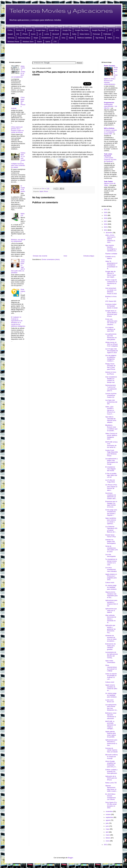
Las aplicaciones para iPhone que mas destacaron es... (112, 707)
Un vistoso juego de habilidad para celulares (111, 587)
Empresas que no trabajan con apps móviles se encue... (111, 504)
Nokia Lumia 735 (111, 783)
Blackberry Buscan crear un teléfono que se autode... (111, 428)
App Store (51, 26)
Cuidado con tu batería (110, 257)
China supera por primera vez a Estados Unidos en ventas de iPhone (17, 130)
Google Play (67, 30)
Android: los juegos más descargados (110, 541)
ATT (67, 26)
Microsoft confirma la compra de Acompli (111, 756)
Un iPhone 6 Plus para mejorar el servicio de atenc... (111, 487)
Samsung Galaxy (24, 38)
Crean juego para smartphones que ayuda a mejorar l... (111, 513)
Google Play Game (82, 30)
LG (40, 34)
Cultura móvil (110, 583)
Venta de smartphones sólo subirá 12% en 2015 (112, 549)
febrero (108, 838)
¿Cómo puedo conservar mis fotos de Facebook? (110, 160)
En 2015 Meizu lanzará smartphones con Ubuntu (110, 797)
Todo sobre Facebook (108, 155)
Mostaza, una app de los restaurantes (18, 240)
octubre (108, 814)
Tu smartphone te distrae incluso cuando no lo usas (111, 562)
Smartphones (46, 38)
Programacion (109, 103)
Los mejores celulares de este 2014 (110, 329)
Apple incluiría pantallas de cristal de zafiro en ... (111, 688)
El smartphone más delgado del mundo (110, 469)
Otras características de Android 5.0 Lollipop (111, 668)
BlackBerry (85, 26)
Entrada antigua (89, 256)
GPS (111, 30)
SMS (56, 38)
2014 (106, 230)
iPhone (25, 34)
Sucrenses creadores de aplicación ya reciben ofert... (111, 496)
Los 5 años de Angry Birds (110, 481)
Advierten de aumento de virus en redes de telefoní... (111, 638)
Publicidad (107, 34)
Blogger (70, 858)
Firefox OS (20, 30)
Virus (118, 38)
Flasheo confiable (111, 254)
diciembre (109, 233)
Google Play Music (99, 30)
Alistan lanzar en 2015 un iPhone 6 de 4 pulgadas (112, 344)
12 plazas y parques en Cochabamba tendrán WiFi (110, 132)
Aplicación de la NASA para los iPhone (111, 778)
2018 (106, 218)
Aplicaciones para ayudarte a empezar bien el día (112, 603)
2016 (106, 224)
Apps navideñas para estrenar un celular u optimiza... (111, 521)
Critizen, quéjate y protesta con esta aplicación (111, 771)
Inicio (65, 256)
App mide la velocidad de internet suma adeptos (111, 420)
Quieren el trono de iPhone (111, 373)
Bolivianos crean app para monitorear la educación (111, 716)
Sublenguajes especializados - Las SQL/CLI (110, 106)
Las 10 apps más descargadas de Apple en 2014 (112, 351)
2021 (106, 209)
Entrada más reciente (40, 256)
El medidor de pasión (23, 189)
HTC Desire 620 (111, 301)
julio (107, 823)
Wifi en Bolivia (109, 128)
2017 (106, 221)
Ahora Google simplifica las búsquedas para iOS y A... (111, 764)
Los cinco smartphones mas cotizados (111, 569)
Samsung (11, 38)
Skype (36, 38)
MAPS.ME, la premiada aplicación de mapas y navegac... (111, 725)
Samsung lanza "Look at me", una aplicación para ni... (111, 388)
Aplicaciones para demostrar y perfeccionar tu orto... (111, 743)
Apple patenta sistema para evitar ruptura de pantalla (111, 734)
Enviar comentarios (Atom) (51, 259)
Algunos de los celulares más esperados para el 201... (111, 595)
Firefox (10, 30)
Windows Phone (13, 42)
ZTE (55, 42)
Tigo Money (100, 38)
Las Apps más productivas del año (111, 402)
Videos (110, 38)
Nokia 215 (22, 215)
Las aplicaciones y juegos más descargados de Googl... (112, 461)
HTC (117, 30)
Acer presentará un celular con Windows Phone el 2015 (111, 291)
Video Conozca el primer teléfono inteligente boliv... (111, 436)
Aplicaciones (39, 26)
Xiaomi (39, 42)
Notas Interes (85, 34)
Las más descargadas (110, 555)
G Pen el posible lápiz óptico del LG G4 (111, 475)
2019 (106, 215)
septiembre (110, 817)
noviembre (109, 811)
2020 (106, 212)
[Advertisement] (63, 52)
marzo (108, 835)
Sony (63, 38)
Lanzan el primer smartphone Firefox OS (111, 395)
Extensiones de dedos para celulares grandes (110, 647)
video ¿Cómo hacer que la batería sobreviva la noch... (110, 239)
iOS (18, 34)
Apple (60, 26)
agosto (108, 820)
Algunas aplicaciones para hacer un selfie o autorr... (111, 788)
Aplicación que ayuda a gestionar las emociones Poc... (110, 629)
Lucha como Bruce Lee (110, 701)
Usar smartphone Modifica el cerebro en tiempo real (111, 380)
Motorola (65, 34)
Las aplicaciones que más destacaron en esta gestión (111, 337)
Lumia (47, 34)
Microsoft (56, 34)
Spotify (71, 38)
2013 (106, 845)
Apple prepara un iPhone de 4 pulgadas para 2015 (111, 577)
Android (28, 26)
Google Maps (41, 30)
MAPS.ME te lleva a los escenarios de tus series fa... (111, 445)
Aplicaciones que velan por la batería (111, 610)
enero (108, 841)
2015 (106, 227)
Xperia (48, 42)
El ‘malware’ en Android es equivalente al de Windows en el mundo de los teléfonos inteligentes (18, 322)
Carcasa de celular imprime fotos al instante (111, 750)
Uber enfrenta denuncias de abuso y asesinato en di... (111, 619)
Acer (20, 26)
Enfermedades (98, 26)
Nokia (74, 34)
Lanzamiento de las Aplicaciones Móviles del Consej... (112, 655)
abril (107, 832)
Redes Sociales (110, 66)
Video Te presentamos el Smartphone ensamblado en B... (111, 265)
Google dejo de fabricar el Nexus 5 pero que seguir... (111, 274)
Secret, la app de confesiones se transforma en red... (111, 283)
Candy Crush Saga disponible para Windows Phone (112, 453)
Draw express (23, 291)
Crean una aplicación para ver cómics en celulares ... (111, 322)
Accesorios (11, 26)
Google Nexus (54, 30)
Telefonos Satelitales (85, 38)
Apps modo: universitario (110, 662)
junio (108, 826)
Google (30, 30)
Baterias (75, 26)
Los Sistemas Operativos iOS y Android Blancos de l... (111, 529)
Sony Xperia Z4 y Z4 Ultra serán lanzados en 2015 (111, 805)
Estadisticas (111, 26)
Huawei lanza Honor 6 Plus (110, 536)
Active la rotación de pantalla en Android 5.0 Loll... (111, 676)
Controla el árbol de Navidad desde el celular (111, 306)
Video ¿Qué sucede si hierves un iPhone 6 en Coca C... (110, 410)
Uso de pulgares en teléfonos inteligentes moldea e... (111, 358)
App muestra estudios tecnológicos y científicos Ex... (111, 248)
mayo (108, 829)
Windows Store (28, 42)
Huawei (10, 34)
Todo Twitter (108, 182)
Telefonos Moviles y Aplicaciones (61, 11)
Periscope (96, 34)
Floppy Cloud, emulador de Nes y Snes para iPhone (110, 366)
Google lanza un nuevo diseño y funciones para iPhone (111, 313)
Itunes (33, 34)
